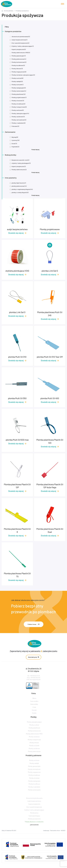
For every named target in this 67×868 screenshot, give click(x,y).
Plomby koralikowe (18, 65)
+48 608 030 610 (35, 682)
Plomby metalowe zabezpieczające (23, 75)
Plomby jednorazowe (19, 59)
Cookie (34, 718)
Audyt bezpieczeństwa (19, 40)
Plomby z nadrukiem (19, 123)
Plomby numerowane (19, 91)
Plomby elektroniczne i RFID (21, 53)
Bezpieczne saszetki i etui (20, 160)
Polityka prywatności (34, 826)
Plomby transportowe (19, 107)
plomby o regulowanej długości (22, 189)
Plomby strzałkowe (18, 104)
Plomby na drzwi (17, 78)
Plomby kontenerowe (19, 62)
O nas (34, 712)
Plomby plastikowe (19, 94)
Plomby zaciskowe (18, 117)
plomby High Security (19, 183)
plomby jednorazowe (19, 186)
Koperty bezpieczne (19, 49)
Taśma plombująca (34, 823)
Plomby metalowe (34, 744)
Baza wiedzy (34, 709)
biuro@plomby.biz (35, 684)
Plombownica (34, 820)
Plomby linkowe (17, 69)
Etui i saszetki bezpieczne (20, 43)
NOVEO (63, 831)
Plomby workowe (18, 110)
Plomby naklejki (17, 81)
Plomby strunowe (18, 101)
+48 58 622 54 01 (35, 680)
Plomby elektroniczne (19, 170)
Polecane (15, 126)
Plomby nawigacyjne (19, 88)
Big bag (15, 137)
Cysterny (16, 140)
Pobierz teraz (34, 624)
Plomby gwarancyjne (19, 56)
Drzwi (14, 144)
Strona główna (8, 11)
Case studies (34, 706)
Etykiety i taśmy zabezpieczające (23, 46)
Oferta (34, 703)
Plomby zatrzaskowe (19, 120)
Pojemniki (15, 147)
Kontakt (34, 715)
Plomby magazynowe (19, 72)
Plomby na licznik (17, 85)
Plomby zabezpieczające (20, 113)
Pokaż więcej (35, 149)
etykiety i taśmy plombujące (21, 163)
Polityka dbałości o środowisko (34, 829)
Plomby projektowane (19, 97)
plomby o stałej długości (20, 192)
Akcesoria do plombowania (21, 37)
